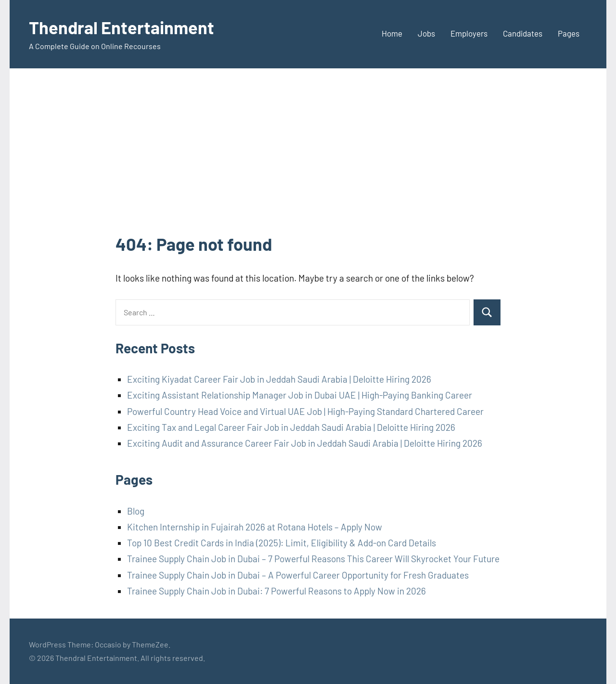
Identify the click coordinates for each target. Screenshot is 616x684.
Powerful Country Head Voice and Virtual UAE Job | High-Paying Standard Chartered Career (305, 411)
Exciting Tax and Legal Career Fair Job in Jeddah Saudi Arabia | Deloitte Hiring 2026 (291, 427)
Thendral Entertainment (122, 27)
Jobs (426, 33)
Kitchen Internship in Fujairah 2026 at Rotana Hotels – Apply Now (255, 527)
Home (392, 33)
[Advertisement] (308, 160)
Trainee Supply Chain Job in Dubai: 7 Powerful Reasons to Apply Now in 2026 (276, 591)
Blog (136, 511)
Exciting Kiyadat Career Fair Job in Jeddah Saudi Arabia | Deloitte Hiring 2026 (279, 379)
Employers (469, 33)
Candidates (523, 33)
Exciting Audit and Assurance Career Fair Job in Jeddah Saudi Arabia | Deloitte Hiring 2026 (305, 443)
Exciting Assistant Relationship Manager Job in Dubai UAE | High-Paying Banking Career (300, 395)
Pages (569, 33)
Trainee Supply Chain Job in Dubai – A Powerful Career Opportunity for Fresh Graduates (298, 575)
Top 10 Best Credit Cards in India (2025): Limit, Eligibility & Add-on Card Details (282, 543)
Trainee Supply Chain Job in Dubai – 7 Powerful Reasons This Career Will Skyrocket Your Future (313, 559)
